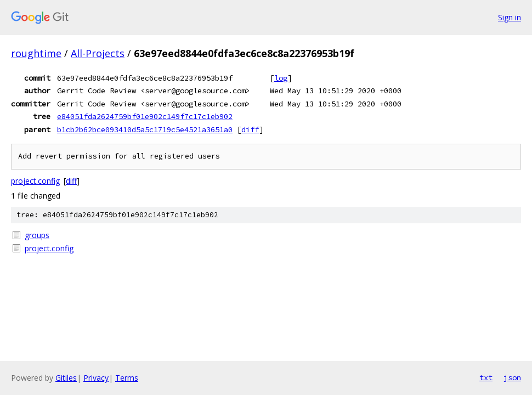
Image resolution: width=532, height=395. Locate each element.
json (512, 377)
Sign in (510, 17)
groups (37, 235)
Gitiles (66, 378)
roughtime (36, 53)
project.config (35, 181)
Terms (127, 378)
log (281, 78)
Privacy (96, 378)
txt (486, 377)
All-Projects (98, 53)
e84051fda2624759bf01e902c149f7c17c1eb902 (145, 116)
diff (250, 129)
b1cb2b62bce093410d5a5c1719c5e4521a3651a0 (145, 129)
